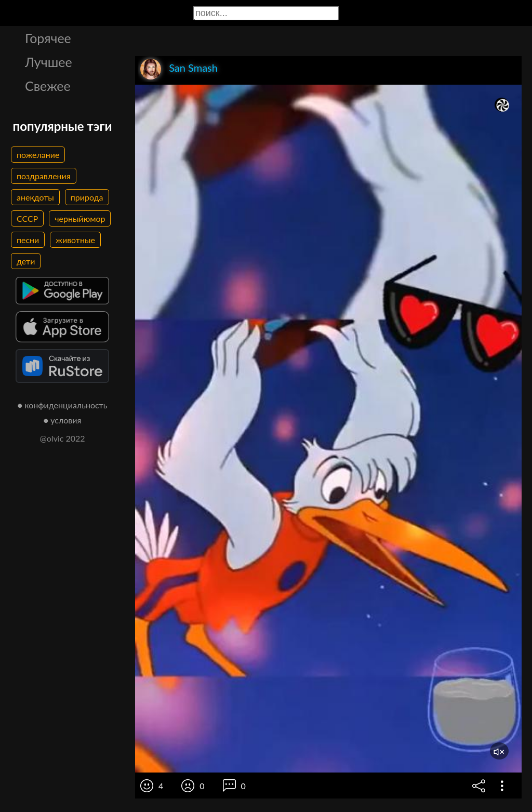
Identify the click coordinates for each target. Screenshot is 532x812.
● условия (63, 420)
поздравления (44, 176)
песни (28, 240)
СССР (27, 218)
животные (75, 240)
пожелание (38, 155)
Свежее (48, 86)
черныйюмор (80, 218)
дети (26, 261)
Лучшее (49, 62)
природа (87, 197)
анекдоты (35, 197)
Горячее (48, 38)
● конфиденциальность (63, 405)
